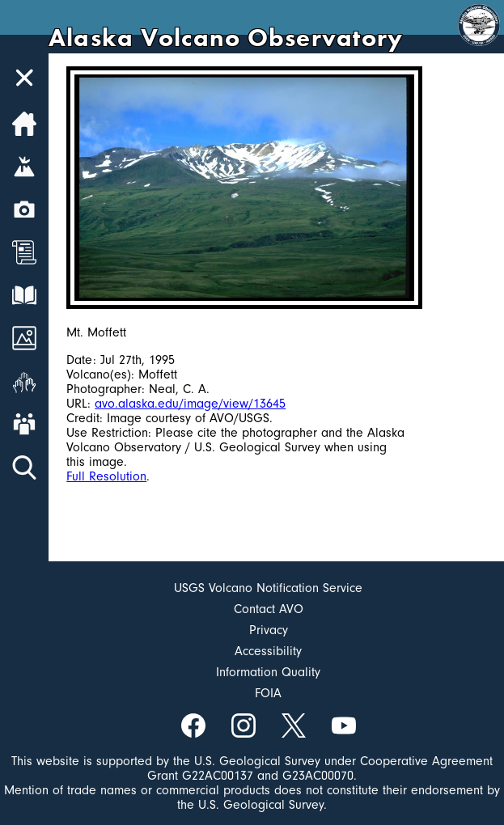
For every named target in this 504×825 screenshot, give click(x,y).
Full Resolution (106, 476)
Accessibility (268, 651)
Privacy (269, 630)
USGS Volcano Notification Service (268, 588)
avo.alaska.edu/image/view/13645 (190, 404)
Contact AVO (269, 609)
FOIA (268, 693)
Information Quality (268, 672)
